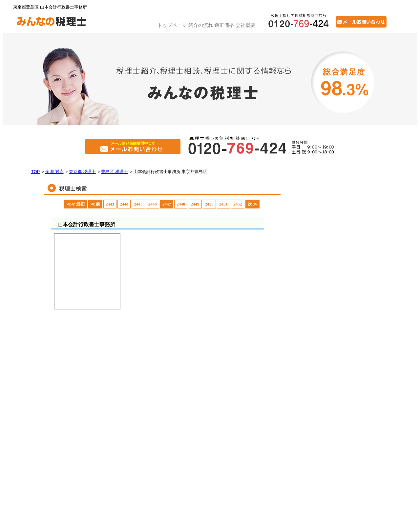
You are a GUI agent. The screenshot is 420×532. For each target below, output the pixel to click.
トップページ (172, 25)
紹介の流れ (201, 25)
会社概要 (245, 25)
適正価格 (224, 25)
